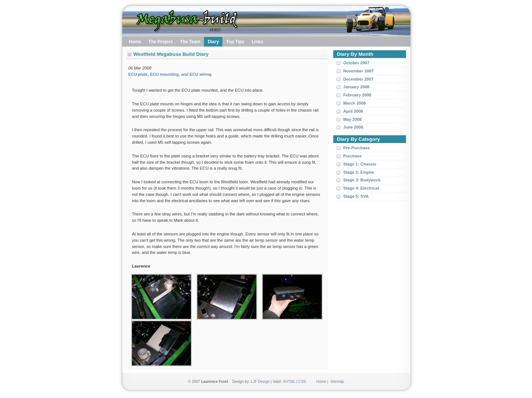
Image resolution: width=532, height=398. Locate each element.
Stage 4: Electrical (361, 188)
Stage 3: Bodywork (362, 180)
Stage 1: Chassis (360, 164)
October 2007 (356, 63)
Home (321, 382)
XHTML (289, 382)
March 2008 (354, 103)
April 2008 (353, 111)
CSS (302, 382)
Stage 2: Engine (359, 172)
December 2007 (358, 79)
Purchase (352, 156)
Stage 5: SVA (356, 196)
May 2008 (352, 119)
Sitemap (337, 382)
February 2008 (357, 95)
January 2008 (356, 87)
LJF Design (260, 382)
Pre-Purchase (357, 148)
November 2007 (359, 71)
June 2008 (353, 127)
